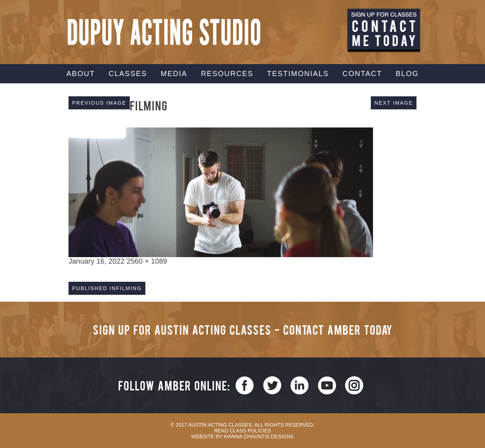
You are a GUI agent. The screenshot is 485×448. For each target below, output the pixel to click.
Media (174, 74)
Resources (227, 74)
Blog (407, 74)
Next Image (394, 103)
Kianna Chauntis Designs (259, 436)
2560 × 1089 (147, 261)
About (81, 74)
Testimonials (298, 74)
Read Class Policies (242, 431)
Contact (362, 74)
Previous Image (99, 103)
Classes (128, 74)
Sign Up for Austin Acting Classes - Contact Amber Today (243, 329)
